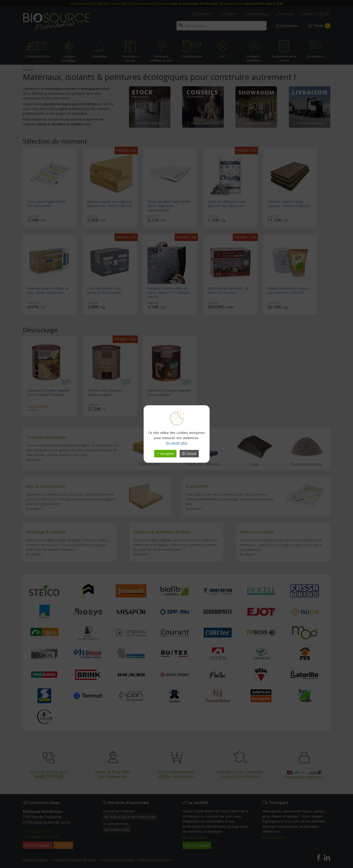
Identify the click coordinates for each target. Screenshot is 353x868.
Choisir (189, 453)
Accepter (165, 453)
